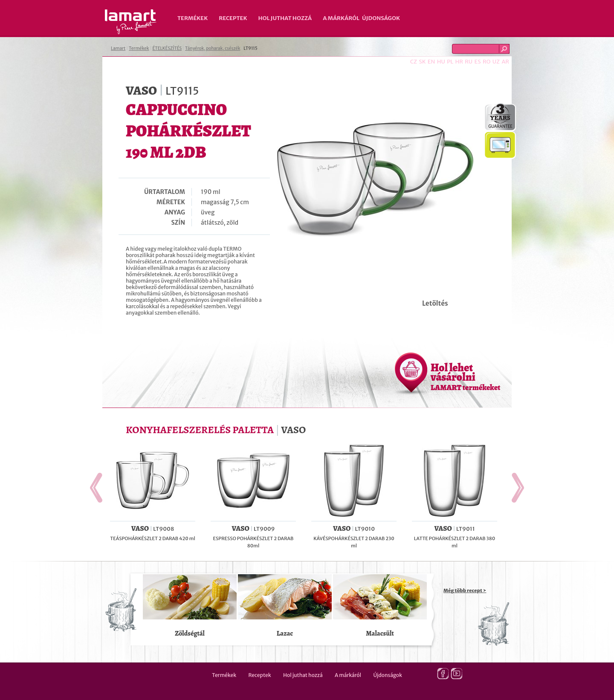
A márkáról (341, 18)
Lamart (131, 22)
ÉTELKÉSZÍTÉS (167, 48)
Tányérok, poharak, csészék (213, 48)
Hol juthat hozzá (285, 18)
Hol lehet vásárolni (465, 376)
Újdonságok (381, 18)
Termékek (193, 18)
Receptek (233, 18)
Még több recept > (465, 590)
